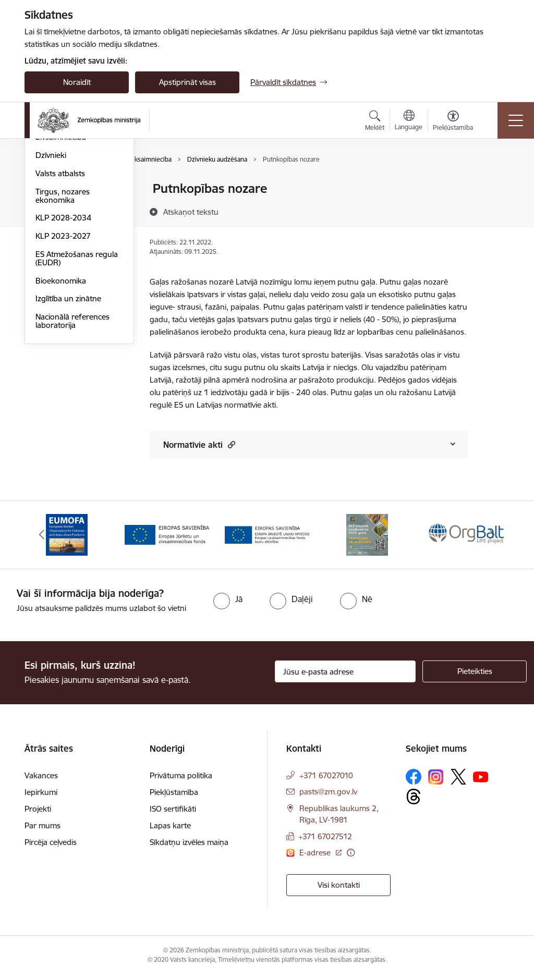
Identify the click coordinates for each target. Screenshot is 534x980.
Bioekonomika (61, 405)
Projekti (38, 813)
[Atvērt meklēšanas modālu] (375, 122)
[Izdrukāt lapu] (495, 184)
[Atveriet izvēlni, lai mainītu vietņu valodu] (409, 121)
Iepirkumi (41, 797)
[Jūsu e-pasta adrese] (345, 676)
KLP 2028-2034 (63, 343)
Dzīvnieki (51, 280)
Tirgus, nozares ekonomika (63, 320)
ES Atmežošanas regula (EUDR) (77, 383)
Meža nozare (58, 244)
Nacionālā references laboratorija (72, 445)
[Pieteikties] (475, 676)
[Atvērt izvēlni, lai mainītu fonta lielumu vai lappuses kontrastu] (453, 122)
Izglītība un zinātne (68, 424)
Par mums (43, 830)
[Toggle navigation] (516, 120)
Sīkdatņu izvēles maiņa (189, 847)
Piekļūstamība (174, 797)
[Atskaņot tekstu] (191, 212)
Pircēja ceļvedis (51, 847)
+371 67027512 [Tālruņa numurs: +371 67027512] (325, 841)
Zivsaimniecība (61, 262)
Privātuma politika (181, 780)
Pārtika (48, 225)
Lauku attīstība (61, 207)
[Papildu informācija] (351, 857)
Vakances (41, 780)
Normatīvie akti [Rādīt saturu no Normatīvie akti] (199, 444)
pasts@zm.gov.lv (328, 796)
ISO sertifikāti (173, 813)
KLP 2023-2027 (63, 360)
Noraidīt (77, 82)
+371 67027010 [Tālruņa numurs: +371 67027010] (326, 780)
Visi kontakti (339, 890)
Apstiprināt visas (187, 82)
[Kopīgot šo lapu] (495, 210)
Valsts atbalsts (60, 298)
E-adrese (316, 857)
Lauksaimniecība (64, 189)
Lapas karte (170, 830)
